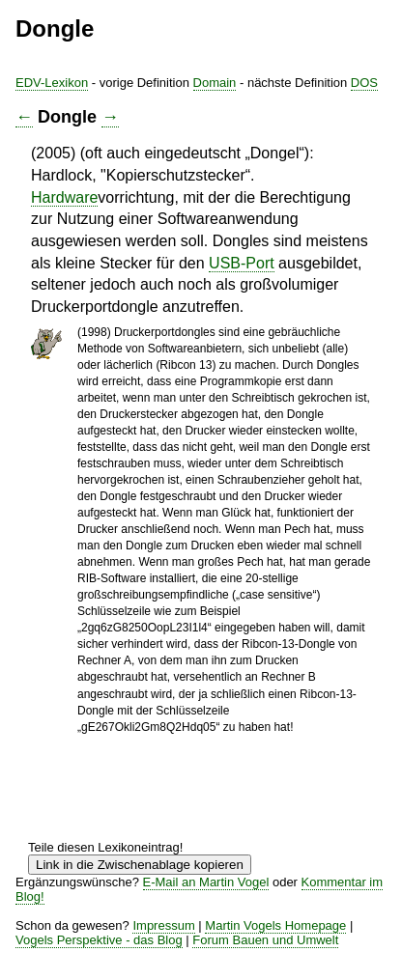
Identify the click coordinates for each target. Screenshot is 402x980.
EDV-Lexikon (52, 83)
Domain (215, 83)
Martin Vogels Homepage (275, 925)
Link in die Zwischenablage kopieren (140, 865)
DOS (364, 83)
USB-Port (242, 263)
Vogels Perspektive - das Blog (99, 940)
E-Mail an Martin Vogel (206, 882)
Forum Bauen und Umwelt (265, 940)
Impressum (163, 925)
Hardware (64, 197)
